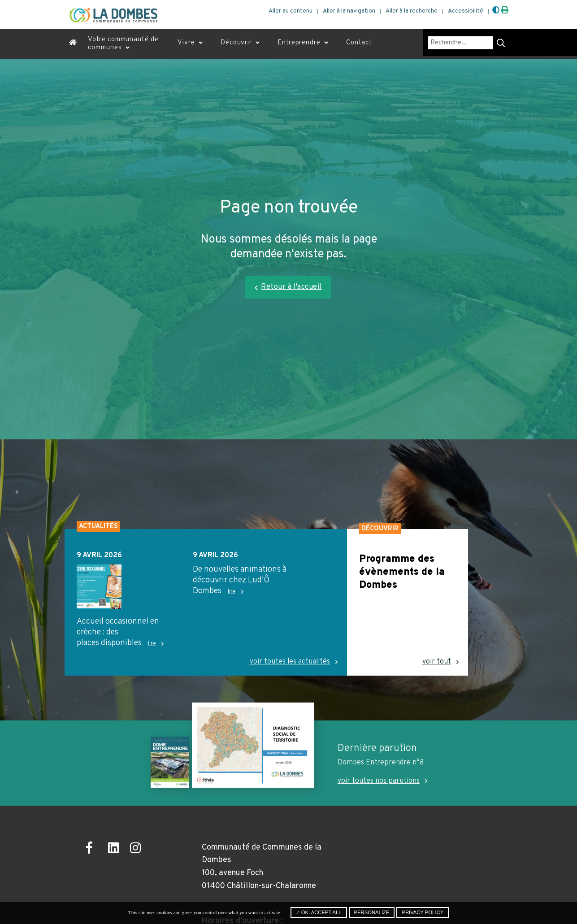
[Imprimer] (505, 11)
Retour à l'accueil (291, 287)
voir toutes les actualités (290, 662)
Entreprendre (299, 43)
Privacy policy (423, 912)
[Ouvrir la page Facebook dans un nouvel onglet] (94, 849)
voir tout (437, 662)
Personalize (372, 912)
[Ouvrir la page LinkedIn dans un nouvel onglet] (116, 849)
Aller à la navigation (349, 11)
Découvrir (236, 43)
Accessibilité (466, 11)
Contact (359, 43)
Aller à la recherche (412, 11)
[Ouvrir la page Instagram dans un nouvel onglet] (138, 849)
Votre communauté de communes (123, 44)
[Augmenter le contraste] (496, 11)
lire (152, 644)
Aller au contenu (291, 11)
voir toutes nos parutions (379, 781)
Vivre (186, 43)
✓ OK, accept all (319, 912)
